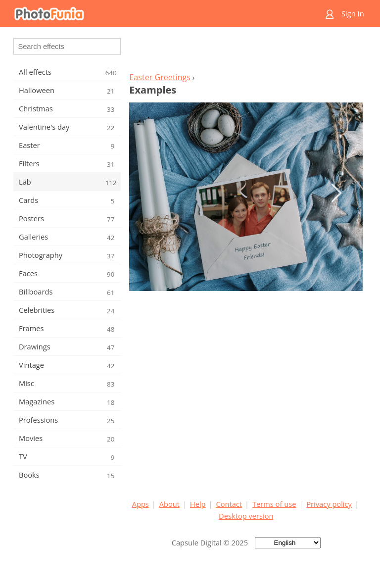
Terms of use (274, 504)
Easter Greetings (160, 77)
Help (198, 504)
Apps (141, 504)
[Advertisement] (246, 52)
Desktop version (246, 516)
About (169, 504)
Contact (229, 504)
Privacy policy (329, 504)
